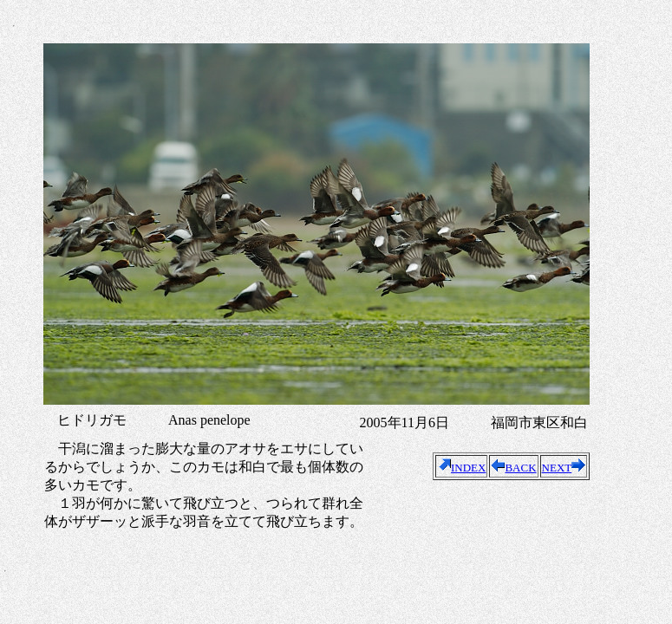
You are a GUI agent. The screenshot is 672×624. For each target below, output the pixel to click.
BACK (513, 468)
